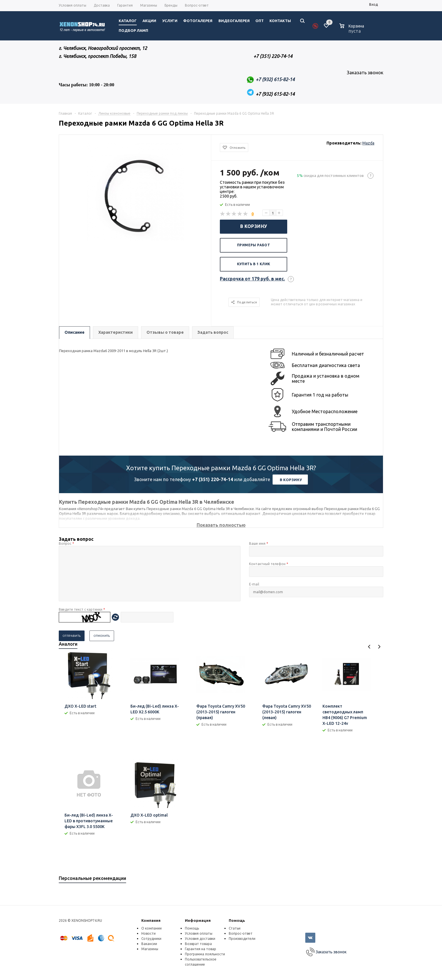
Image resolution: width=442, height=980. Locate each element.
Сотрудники (151, 939)
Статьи (235, 928)
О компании (151, 928)
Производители (242, 939)
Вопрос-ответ (241, 933)
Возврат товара (198, 944)
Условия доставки (200, 939)
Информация (198, 920)
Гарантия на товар (201, 949)
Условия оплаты (199, 933)
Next (379, 647)
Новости (148, 933)
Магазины (150, 949)
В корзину (254, 226)
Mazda (368, 143)
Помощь (237, 920)
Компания (151, 920)
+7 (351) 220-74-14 (213, 479)
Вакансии (149, 944)
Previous (369, 647)
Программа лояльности (205, 954)
